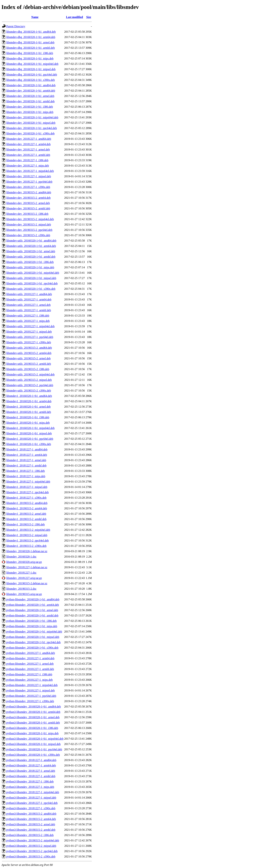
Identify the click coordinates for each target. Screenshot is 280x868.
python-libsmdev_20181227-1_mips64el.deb (32, 685)
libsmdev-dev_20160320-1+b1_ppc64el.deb (32, 128)
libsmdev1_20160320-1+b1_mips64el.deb (30, 428)
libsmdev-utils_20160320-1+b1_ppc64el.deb (32, 283)
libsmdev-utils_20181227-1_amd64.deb (29, 294)
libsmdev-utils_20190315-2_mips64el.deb (30, 374)
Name (35, 17)
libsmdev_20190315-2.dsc (21, 589)
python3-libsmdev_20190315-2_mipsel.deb (31, 846)
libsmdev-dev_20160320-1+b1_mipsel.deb (31, 123)
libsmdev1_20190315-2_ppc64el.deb (27, 540)
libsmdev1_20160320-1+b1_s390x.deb (29, 444)
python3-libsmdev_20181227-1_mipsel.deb (31, 798)
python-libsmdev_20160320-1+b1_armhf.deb (32, 615)
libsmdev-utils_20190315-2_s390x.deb (29, 391)
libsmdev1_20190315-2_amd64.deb (27, 503)
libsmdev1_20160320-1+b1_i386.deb (28, 417)
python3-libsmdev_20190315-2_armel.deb (31, 824)
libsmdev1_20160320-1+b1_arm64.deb (29, 401)
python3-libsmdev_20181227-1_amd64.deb (31, 760)
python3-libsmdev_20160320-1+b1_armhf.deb (33, 723)
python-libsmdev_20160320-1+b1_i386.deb (31, 621)
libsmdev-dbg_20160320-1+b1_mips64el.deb (32, 64)
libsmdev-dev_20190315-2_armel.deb (28, 203)
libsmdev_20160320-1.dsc (21, 557)
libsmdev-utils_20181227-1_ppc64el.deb (30, 337)
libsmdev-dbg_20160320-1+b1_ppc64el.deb (32, 75)
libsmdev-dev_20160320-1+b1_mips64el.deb (32, 117)
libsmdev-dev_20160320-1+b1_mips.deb (30, 112)
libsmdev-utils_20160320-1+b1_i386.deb (30, 262)
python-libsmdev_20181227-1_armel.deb (30, 664)
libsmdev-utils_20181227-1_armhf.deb (29, 310)
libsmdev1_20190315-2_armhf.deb (26, 519)
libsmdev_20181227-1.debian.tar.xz (27, 567)
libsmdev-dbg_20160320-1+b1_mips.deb (30, 58)
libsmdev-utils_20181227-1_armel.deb (28, 305)
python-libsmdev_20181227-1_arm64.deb (30, 658)
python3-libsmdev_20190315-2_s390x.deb (31, 856)
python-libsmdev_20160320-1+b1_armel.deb (32, 610)
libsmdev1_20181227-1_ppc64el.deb (27, 492)
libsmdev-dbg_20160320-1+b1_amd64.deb (31, 32)
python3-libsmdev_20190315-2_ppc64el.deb (32, 851)
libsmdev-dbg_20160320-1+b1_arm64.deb (31, 37)
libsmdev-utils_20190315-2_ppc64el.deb (30, 385)
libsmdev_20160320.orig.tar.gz (24, 562)
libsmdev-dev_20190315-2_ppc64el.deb (29, 230)
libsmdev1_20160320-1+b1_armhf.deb (29, 412)
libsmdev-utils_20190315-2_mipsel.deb (29, 380)
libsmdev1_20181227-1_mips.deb (26, 476)
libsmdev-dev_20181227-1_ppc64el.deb (29, 182)
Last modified (75, 17)
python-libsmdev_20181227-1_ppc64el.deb (31, 696)
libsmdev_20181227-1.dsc (21, 573)
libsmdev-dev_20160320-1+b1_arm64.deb (31, 91)
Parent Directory (16, 26)
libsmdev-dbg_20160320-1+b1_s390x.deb (31, 80)
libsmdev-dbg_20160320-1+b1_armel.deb (30, 42)
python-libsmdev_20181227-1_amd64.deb (31, 653)
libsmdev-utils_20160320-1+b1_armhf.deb (31, 257)
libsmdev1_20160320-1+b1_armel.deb (28, 407)
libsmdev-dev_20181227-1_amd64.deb (29, 139)
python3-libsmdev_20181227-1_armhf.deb (31, 776)
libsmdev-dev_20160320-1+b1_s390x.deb (30, 133)
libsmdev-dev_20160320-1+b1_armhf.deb (30, 101)
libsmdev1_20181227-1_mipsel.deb (27, 487)
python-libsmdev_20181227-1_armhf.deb (30, 669)
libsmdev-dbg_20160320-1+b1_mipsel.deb (31, 69)
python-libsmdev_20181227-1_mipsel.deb (31, 690)
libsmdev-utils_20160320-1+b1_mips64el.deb (33, 273)
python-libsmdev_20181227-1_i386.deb (29, 674)
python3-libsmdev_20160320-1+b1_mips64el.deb (35, 739)
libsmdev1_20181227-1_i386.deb (26, 471)
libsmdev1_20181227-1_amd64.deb (27, 449)
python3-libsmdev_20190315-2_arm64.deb (31, 819)
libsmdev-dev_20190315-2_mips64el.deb (30, 219)
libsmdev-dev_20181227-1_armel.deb (28, 150)
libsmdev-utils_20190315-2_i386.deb (28, 369)
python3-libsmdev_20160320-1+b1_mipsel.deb (33, 744)
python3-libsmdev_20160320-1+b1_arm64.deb (33, 712)
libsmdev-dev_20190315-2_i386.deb (27, 214)
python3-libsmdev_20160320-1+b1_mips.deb (32, 733)
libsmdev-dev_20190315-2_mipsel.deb (29, 224)
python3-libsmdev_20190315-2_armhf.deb (31, 830)
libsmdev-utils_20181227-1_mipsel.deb (29, 332)
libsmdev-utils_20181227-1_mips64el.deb (30, 326)
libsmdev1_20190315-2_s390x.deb (26, 546)
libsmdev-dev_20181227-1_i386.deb (27, 160)
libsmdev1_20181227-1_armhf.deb (26, 466)
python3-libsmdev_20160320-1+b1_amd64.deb (33, 707)
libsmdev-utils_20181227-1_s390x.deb (29, 342)
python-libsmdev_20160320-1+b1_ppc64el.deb (33, 642)
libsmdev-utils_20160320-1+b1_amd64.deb (31, 241)
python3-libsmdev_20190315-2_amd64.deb (31, 814)
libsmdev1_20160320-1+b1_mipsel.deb (29, 433)
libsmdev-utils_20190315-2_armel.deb (28, 358)
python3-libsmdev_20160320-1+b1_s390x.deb (33, 755)
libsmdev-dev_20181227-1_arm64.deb (28, 144)
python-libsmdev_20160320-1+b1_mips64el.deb (34, 632)
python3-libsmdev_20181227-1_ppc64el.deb (32, 803)
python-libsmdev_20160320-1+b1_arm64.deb (33, 605)
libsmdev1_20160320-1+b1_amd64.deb (29, 396)
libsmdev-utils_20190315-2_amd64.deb (29, 348)
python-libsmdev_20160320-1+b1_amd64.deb (33, 599)
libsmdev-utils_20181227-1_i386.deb (28, 316)
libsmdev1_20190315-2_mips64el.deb (28, 530)
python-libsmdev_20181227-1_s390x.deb (30, 701)
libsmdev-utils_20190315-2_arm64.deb (29, 353)
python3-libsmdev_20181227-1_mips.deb (30, 787)
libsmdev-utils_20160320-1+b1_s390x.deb (31, 289)
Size (89, 17)
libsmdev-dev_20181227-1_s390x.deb (28, 187)
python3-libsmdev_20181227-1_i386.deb (30, 782)
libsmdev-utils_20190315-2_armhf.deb (29, 364)
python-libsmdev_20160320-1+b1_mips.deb (32, 626)
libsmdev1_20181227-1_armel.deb (26, 460)
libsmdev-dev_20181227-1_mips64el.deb (30, 171)
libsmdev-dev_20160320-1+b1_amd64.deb (31, 85)
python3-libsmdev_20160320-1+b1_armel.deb (33, 717)
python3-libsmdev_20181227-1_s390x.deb (31, 808)
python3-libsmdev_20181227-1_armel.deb (31, 771)
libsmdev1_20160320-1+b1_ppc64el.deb (30, 439)
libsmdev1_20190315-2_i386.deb (26, 524)
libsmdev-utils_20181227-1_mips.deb (28, 321)
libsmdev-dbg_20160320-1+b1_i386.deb (30, 53)
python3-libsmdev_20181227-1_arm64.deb (31, 765)
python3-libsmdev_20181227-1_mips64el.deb (33, 792)
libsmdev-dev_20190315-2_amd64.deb (29, 192)
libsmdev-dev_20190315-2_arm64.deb (28, 198)
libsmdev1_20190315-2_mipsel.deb (27, 535)
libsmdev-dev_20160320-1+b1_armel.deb (30, 96)
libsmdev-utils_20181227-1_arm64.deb (29, 299)
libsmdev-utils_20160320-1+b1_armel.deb (31, 251)
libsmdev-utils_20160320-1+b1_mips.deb (30, 267)
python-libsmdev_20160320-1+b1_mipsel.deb (33, 637)
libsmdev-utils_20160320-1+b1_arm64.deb (31, 246)
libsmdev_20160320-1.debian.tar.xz (27, 551)
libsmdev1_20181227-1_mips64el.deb (28, 482)
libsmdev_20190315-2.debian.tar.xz (27, 583)
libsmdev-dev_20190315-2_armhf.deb (28, 208)
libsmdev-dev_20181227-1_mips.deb (28, 166)
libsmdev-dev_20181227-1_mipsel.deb (29, 176)
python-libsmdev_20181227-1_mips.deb (29, 680)
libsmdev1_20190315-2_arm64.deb (27, 508)
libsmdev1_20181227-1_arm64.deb (27, 455)
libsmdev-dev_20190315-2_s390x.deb (28, 235)
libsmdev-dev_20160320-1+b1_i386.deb (30, 107)
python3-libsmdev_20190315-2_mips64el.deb (33, 840)
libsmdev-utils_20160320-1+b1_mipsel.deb (31, 278)
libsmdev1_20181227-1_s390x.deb (26, 498)
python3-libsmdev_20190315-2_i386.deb (30, 835)
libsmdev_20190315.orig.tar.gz (24, 594)
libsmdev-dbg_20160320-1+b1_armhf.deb (31, 48)
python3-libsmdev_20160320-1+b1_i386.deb (32, 728)
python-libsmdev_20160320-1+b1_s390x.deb (32, 648)
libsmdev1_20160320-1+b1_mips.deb (28, 423)
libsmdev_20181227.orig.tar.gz (24, 578)
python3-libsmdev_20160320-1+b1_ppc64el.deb (34, 749)
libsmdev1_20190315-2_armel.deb (26, 514)
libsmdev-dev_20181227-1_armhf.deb (28, 155)
